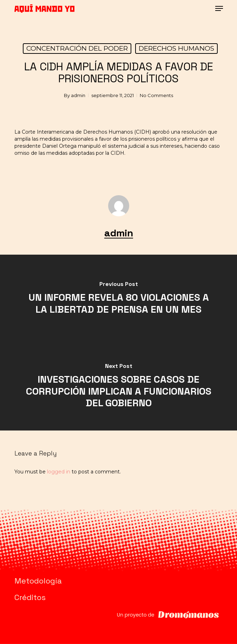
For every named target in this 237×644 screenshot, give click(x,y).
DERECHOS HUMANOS (176, 48)
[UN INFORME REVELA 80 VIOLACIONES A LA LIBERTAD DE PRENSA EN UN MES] (118, 299)
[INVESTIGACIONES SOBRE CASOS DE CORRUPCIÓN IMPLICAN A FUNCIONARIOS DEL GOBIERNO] (118, 387)
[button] (219, 8)
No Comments (156, 95)
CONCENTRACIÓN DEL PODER (77, 48)
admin (78, 95)
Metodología (38, 581)
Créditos (30, 597)
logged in (59, 472)
